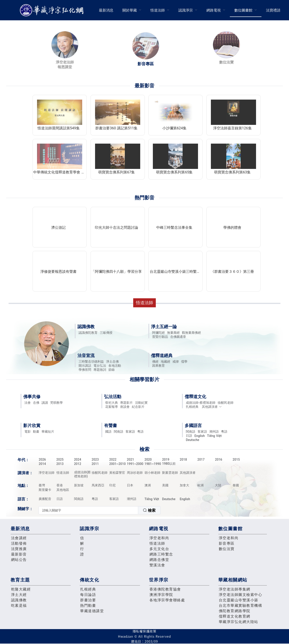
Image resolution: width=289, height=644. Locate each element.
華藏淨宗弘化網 (53, 10)
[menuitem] (106, 10)
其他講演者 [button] (212, 407)
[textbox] (88, 510)
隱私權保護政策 (145, 631)
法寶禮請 (273, 10)
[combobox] (100, 510)
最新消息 (106, 10)
